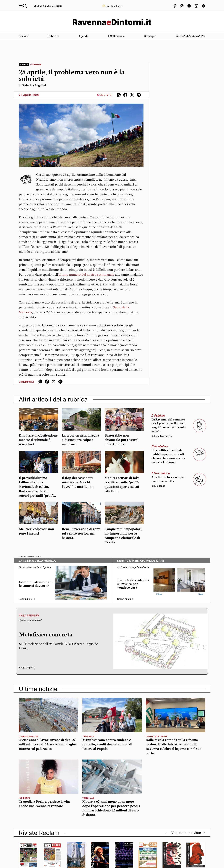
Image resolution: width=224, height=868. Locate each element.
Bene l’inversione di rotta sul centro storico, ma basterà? (81, 534)
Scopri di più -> (27, 599)
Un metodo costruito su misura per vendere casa (133, 584)
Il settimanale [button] (116, 36)
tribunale (88, 798)
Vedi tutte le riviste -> (188, 833)
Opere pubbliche (29, 736)
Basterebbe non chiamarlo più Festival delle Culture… (122, 440)
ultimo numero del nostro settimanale (86, 274)
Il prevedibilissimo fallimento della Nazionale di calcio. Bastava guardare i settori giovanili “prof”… (37, 487)
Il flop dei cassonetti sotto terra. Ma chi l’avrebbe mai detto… (78, 482)
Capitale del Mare (157, 736)
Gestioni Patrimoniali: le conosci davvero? (36, 584)
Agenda (84, 36)
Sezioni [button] (23, 36)
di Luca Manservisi (162, 436)
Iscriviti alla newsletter (191, 36)
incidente (25, 798)
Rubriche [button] (53, 36)
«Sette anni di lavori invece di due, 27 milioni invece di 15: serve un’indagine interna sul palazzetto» (48, 744)
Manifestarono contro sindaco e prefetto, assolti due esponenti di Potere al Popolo (107, 744)
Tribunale (88, 736)
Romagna (150, 36)
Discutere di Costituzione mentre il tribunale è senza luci (38, 440)
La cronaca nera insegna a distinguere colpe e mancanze (81, 440)
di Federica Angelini (32, 85)
